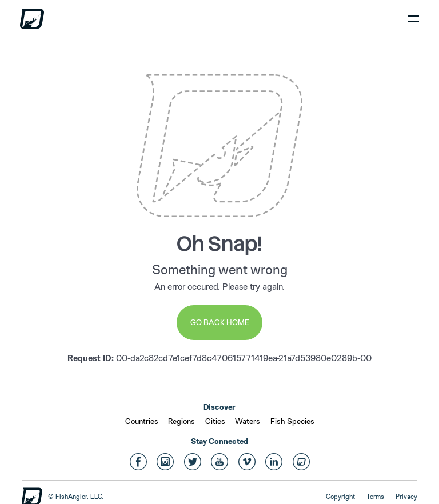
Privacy (406, 497)
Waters (248, 421)
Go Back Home (220, 322)
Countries (142, 421)
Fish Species (292, 421)
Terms (375, 497)
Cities (215, 421)
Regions (181, 421)
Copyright (340, 497)
